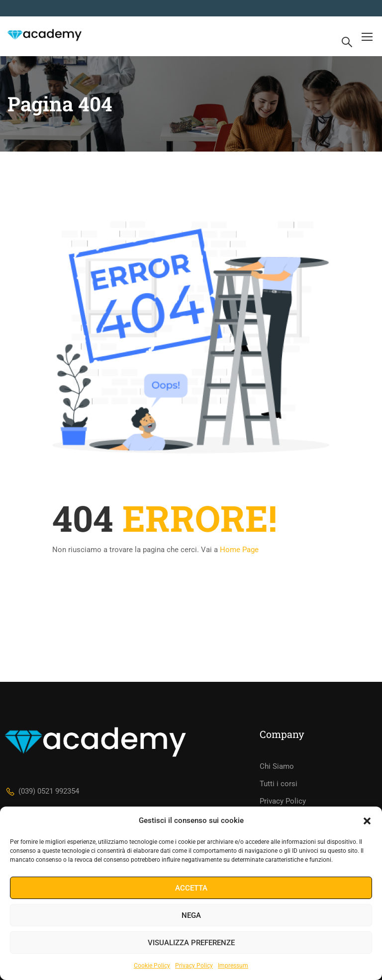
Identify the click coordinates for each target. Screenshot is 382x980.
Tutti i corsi (279, 784)
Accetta (191, 888)
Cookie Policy (152, 966)
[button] (367, 821)
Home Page (239, 550)
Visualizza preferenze (191, 943)
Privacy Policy (194, 966)
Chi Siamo (277, 766)
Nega (191, 915)
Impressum (233, 966)
